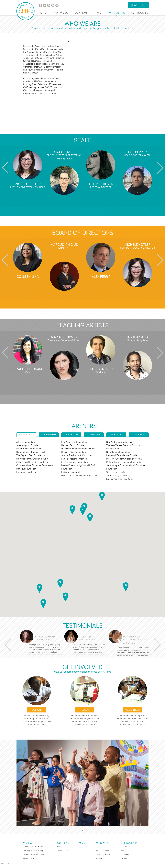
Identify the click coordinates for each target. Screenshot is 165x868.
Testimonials (62, 850)
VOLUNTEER (132, 710)
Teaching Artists (103, 854)
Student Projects (29, 858)
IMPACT (98, 13)
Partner (124, 858)
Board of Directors (104, 850)
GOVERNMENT (49, 435)
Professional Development (33, 854)
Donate (37, 710)
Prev (4, 168)
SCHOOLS (116, 435)
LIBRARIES (139, 435)
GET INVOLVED (140, 13)
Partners (100, 858)
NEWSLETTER (138, 5)
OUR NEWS (81, 13)
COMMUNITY (94, 435)
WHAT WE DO (60, 13)
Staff (98, 846)
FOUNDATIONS (26, 435)
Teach (85, 710)
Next (161, 168)
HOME (42, 13)
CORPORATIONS (71, 435)
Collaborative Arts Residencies (35, 846)
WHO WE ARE (117, 13)
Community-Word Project (25, 11)
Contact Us (5, 863)
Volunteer (125, 854)
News (60, 846)
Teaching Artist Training (33, 850)
